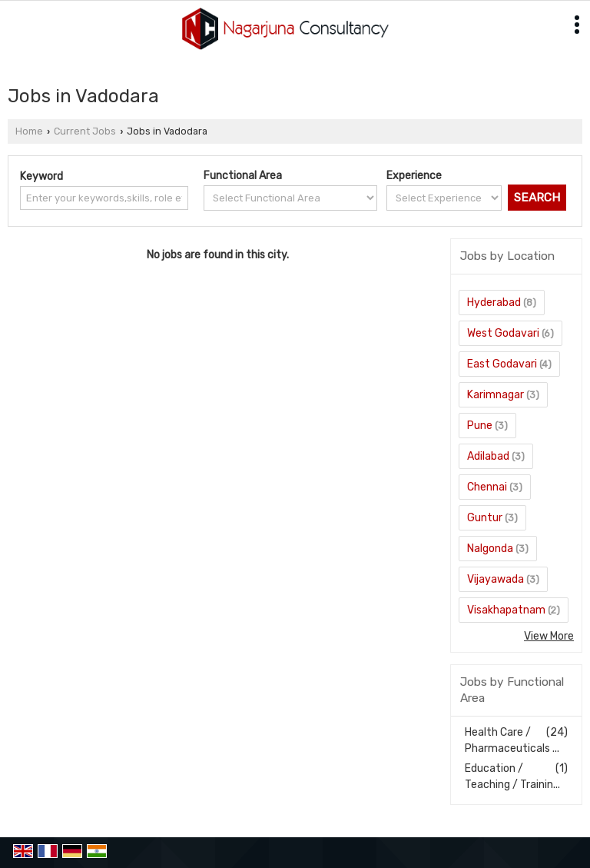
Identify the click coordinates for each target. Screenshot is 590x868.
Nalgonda (490, 549)
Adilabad (488, 456)
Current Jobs (85, 131)
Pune (480, 426)
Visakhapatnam (506, 610)
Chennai (487, 487)
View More (549, 636)
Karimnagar (496, 395)
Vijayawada (496, 579)
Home (29, 131)
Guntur (485, 518)
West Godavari (503, 333)
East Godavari (502, 364)
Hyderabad (494, 303)
